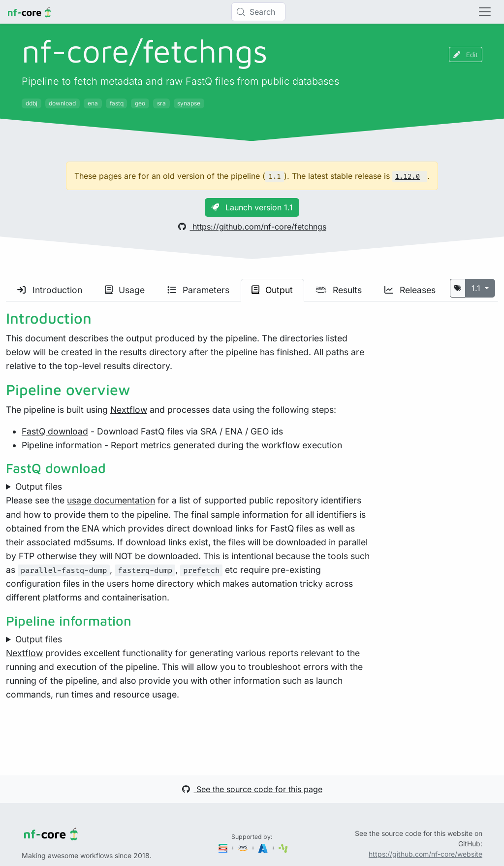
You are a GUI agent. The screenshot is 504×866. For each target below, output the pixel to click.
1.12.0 (408, 177)
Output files (39, 486)
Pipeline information (62, 445)
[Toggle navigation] (485, 12)
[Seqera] (224, 848)
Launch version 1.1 (252, 207)
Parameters (198, 290)
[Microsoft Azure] (264, 848)
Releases (410, 290)
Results (339, 290)
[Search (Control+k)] (258, 12)
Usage (125, 290)
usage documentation (111, 500)
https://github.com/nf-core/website (425, 854)
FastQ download (55, 431)
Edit (466, 54)
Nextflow (129, 410)
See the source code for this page (252, 789)
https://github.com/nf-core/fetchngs (252, 227)
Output (272, 290)
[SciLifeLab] (283, 848)
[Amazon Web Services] (244, 848)
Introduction (50, 290)
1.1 (477, 288)
